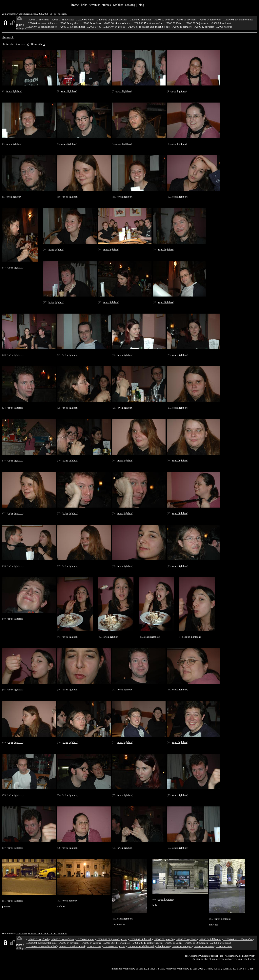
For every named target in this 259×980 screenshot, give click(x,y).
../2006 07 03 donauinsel (72, 27)
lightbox (17, 91)
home (75, 5)
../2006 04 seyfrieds (69, 23)
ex (11, 91)
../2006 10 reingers (182, 27)
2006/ (40, 14)
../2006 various (224, 27)
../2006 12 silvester (204, 27)
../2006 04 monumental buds (41, 23)
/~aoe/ (20, 14)
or (7, 91)
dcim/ (34, 14)
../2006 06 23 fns (174, 23)
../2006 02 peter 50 (164, 20)
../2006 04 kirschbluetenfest (238, 20)
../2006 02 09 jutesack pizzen (112, 20)
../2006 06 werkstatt (221, 23)
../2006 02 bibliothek (140, 20)
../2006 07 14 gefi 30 (114, 27)
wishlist (118, 5)
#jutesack (8, 37)
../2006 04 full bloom (210, 20)
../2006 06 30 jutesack (196, 23)
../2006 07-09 (94, 27)
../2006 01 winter (85, 20)
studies (106, 5)
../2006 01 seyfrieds (38, 20)
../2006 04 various (91, 23)
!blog (141, 5)
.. (248, 969)
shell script (250, 959)
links (84, 5)
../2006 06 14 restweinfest (117, 23)
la (44, 44)
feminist (94, 5)
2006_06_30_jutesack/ (55, 14)
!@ (252, 969)
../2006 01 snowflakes (62, 20)
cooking (130, 5)
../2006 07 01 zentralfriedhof (41, 27)
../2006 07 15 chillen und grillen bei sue (149, 27)
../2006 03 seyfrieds (186, 20)
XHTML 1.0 (230, 969)
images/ (27, 14)
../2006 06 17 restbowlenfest (147, 23)
